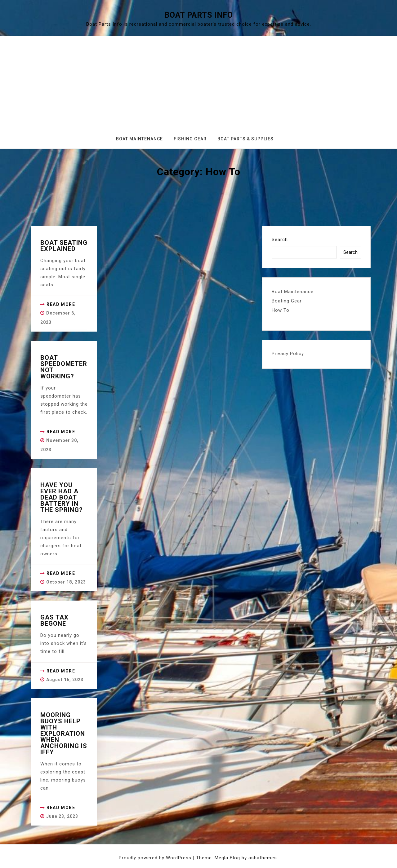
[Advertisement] (198, 88)
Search (280, 240)
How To (281, 310)
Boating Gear (287, 301)
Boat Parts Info (199, 15)
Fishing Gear (190, 139)
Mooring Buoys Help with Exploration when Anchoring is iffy (64, 734)
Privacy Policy (288, 354)
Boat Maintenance (139, 139)
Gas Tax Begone (54, 620)
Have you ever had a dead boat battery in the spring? (62, 497)
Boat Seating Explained (64, 246)
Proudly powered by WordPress (156, 858)
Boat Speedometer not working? (64, 367)
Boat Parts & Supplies (245, 139)
